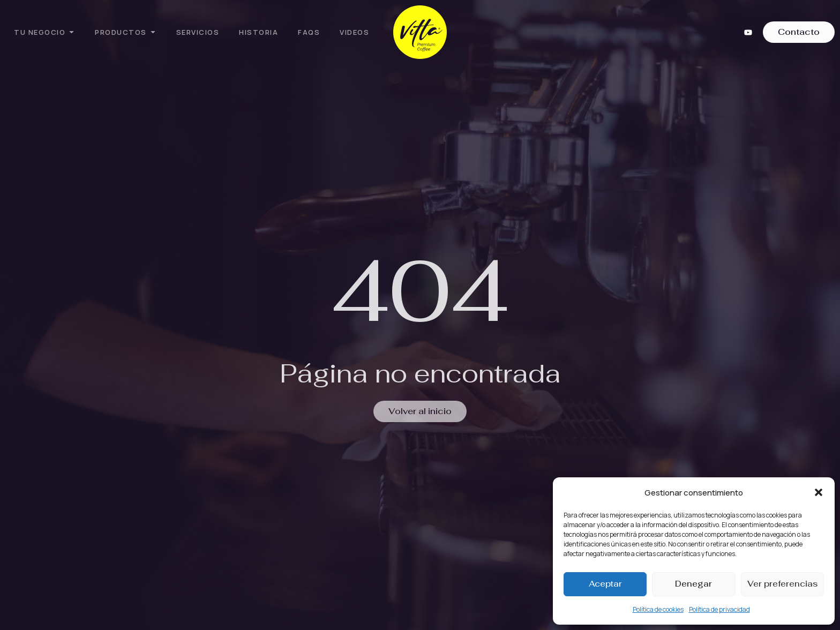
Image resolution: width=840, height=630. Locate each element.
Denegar (693, 584)
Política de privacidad (719, 609)
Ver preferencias (782, 584)
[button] (819, 492)
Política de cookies (658, 609)
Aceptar (605, 584)
